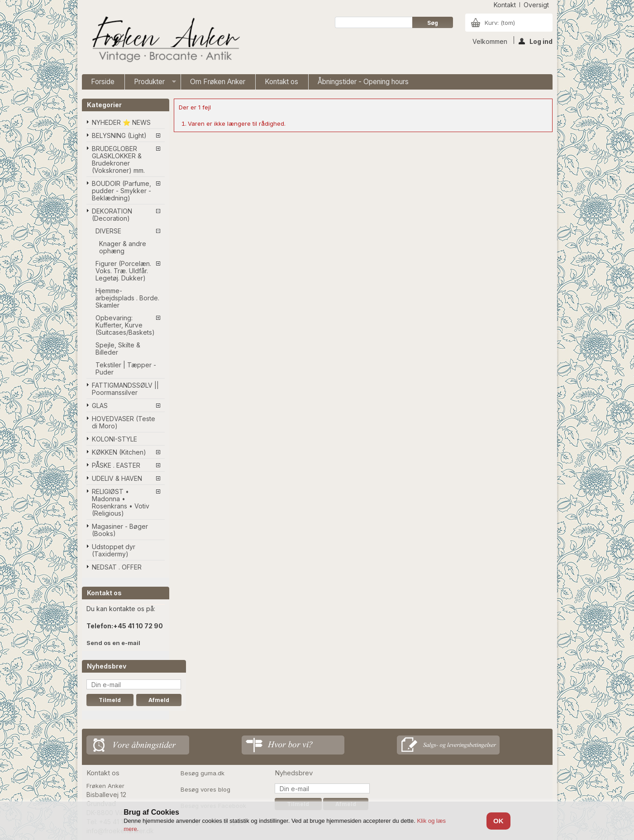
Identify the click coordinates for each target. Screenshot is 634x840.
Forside (103, 82)
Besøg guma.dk (203, 773)
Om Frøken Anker (218, 82)
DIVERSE (108, 231)
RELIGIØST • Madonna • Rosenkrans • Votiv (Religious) (121, 502)
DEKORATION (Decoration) (112, 215)
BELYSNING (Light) (119, 135)
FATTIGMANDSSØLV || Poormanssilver (125, 389)
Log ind (536, 41)
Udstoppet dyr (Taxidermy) (114, 550)
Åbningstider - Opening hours (363, 82)
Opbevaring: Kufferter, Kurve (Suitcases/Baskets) (125, 325)
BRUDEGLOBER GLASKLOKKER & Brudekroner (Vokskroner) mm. (118, 159)
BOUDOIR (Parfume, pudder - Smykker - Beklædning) (122, 191)
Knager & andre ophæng (123, 247)
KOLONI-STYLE (114, 439)
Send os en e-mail (113, 643)
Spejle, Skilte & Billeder (118, 349)
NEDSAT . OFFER (117, 567)
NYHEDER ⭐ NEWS (121, 122)
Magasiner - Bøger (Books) (120, 530)
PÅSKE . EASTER (116, 465)
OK (498, 821)
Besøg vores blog (205, 789)
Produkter (150, 83)
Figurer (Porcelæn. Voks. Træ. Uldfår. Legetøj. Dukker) (123, 271)
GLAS (100, 406)
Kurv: (500, 23)
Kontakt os (281, 82)
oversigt (536, 5)
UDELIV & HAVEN (117, 478)
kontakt (505, 5)
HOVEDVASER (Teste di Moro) (124, 422)
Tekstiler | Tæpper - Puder (126, 368)
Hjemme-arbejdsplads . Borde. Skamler (127, 298)
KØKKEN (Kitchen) (119, 452)
